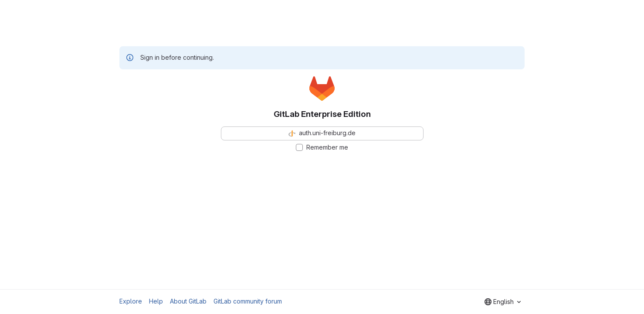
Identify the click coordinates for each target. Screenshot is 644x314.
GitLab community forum (248, 301)
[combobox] (503, 302)
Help (156, 301)
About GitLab (188, 301)
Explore (131, 301)
